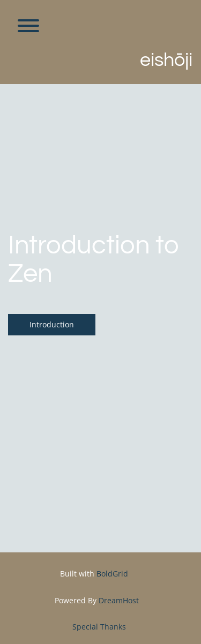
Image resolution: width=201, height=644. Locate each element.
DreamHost (119, 600)
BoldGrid (112, 574)
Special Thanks (99, 627)
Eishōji (166, 60)
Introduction (52, 324)
